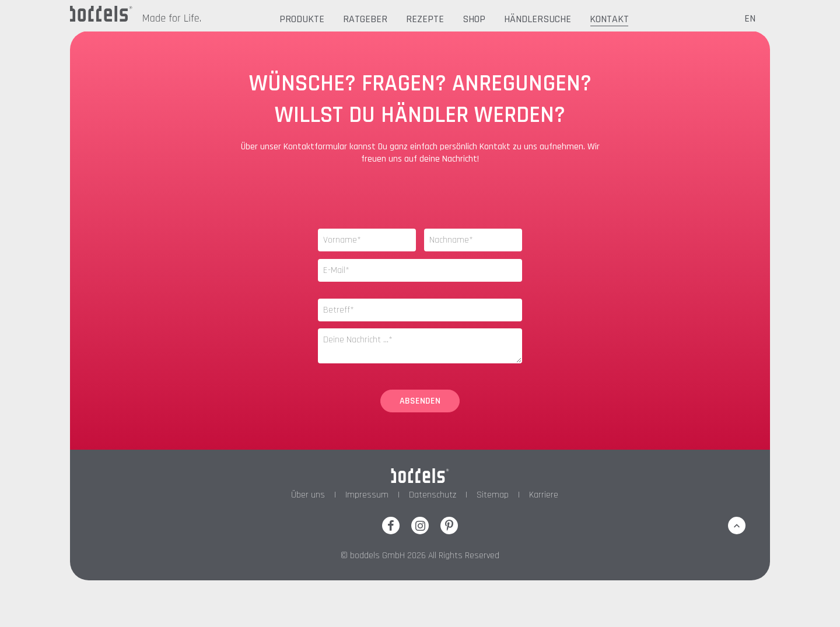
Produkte (302, 19)
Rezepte (425, 19)
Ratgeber (365, 19)
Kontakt (609, 19)
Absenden (420, 401)
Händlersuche (538, 19)
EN (750, 18)
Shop (474, 19)
